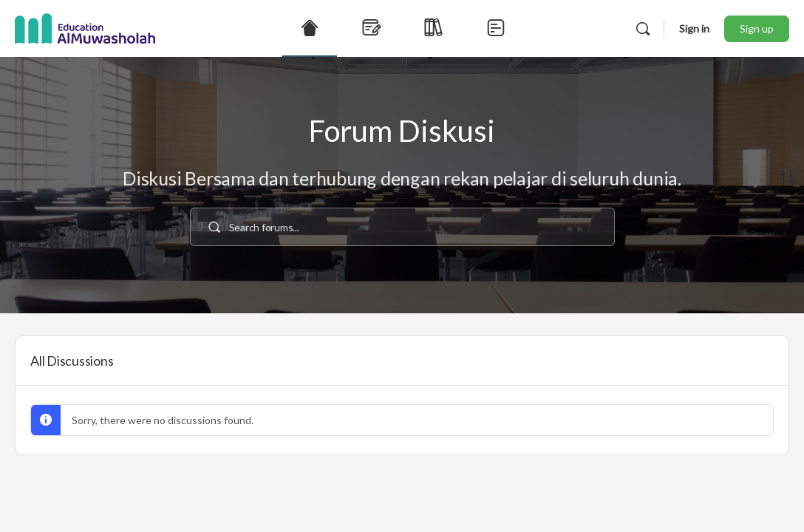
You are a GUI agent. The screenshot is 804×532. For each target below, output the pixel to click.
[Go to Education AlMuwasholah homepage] (85, 26)
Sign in (694, 28)
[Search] (643, 29)
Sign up (757, 28)
